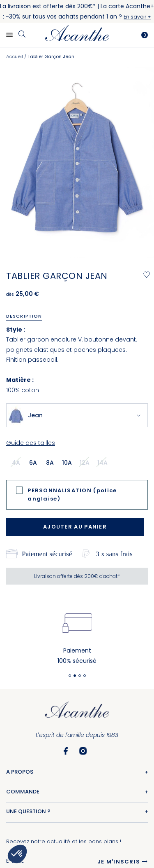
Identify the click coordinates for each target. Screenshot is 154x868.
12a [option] (85, 463)
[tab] (27, 316)
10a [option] (67, 463)
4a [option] (16, 463)
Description (24, 316)
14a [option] (102, 463)
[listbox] (62, 462)
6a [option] (33, 463)
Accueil (15, 56)
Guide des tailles (31, 443)
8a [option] (50, 463)
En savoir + (137, 17)
